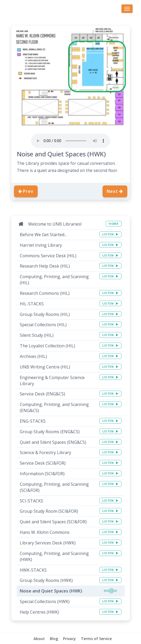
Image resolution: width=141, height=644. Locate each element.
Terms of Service (96, 639)
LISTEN (110, 234)
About (39, 639)
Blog (54, 639)
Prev (26, 191)
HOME (113, 224)
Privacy (69, 639)
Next (115, 191)
